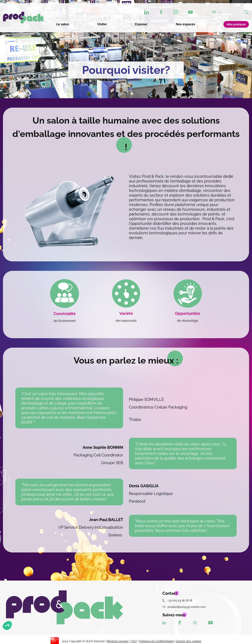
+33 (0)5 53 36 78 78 (177, 600)
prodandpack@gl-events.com (184, 607)
